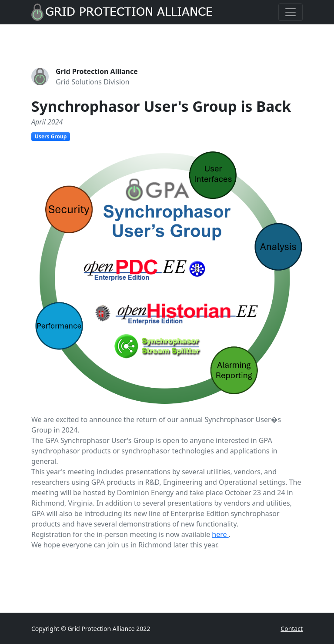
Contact (292, 629)
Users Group (51, 136)
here (220, 534)
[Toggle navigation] (291, 12)
